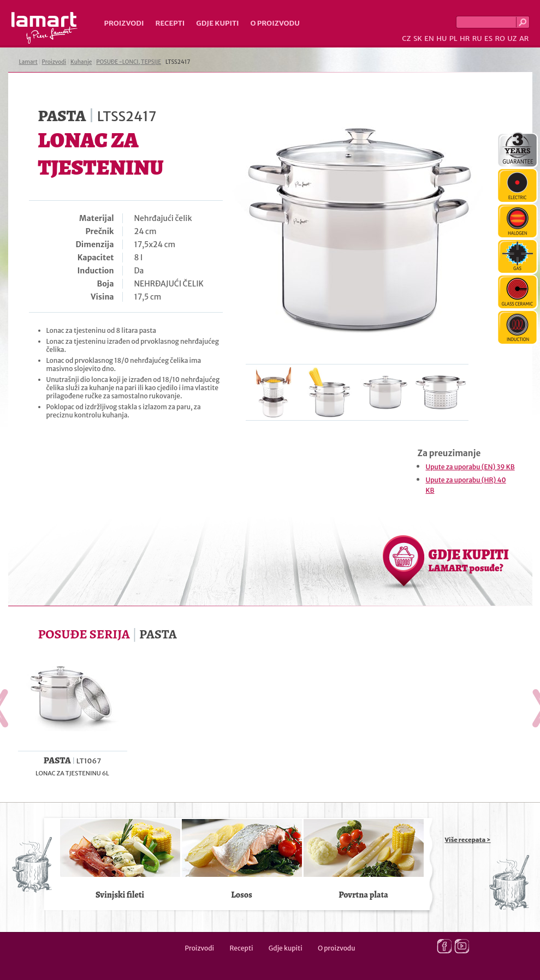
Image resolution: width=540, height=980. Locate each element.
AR (524, 38)
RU (477, 38)
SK (418, 38)
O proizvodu (275, 23)
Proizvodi (124, 23)
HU (441, 38)
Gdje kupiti (217, 23)
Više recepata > (468, 840)
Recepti (170, 23)
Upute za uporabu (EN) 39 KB (470, 467)
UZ (512, 38)
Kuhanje (81, 62)
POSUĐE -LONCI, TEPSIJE (129, 62)
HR (465, 38)
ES (488, 38)
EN (429, 38)
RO (500, 38)
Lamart (44, 28)
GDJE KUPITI (469, 560)
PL (453, 38)
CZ (406, 38)
